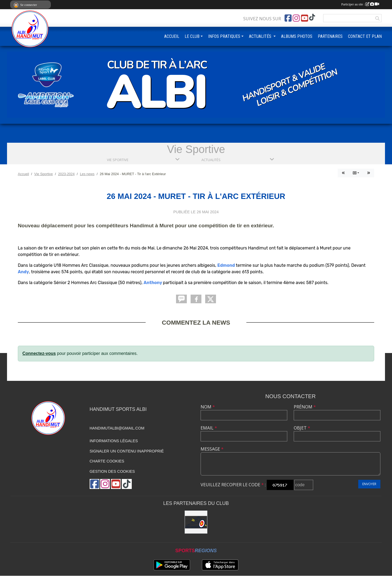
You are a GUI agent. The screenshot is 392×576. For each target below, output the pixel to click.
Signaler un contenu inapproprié (127, 451)
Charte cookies (107, 461)
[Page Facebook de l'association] (288, 18)
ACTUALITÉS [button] (261, 36)
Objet (302, 428)
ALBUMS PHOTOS (297, 36)
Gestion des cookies (112, 471)
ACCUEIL (172, 36)
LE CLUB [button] (192, 36)
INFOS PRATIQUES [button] (224, 36)
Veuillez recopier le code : (233, 485)
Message (212, 449)
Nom (208, 407)
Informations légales (114, 441)
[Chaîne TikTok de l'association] (312, 17)
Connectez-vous (39, 353)
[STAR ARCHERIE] (196, 522)
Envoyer (369, 484)
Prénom (305, 407)
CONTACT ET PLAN (365, 36)
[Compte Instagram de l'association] (296, 18)
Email (209, 428)
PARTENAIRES (330, 36)
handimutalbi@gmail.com (117, 428)
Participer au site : (360, 4)
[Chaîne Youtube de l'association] (305, 18)
